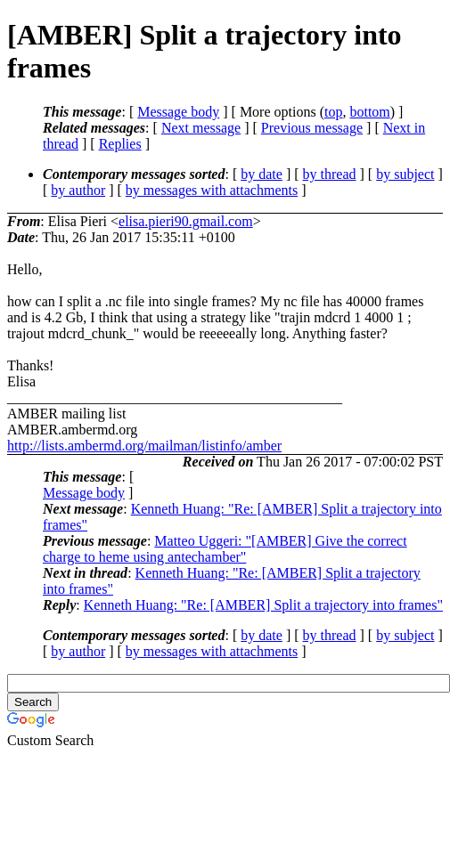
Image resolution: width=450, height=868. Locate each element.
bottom (369, 112)
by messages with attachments (212, 190)
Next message (201, 128)
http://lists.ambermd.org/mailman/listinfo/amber (144, 446)
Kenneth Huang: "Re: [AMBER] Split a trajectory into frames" (263, 605)
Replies (120, 144)
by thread (330, 174)
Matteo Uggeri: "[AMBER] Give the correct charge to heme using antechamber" (225, 549)
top (333, 112)
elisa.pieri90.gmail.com (186, 221)
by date (262, 174)
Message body (178, 112)
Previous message (312, 128)
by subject (405, 174)
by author (78, 190)
